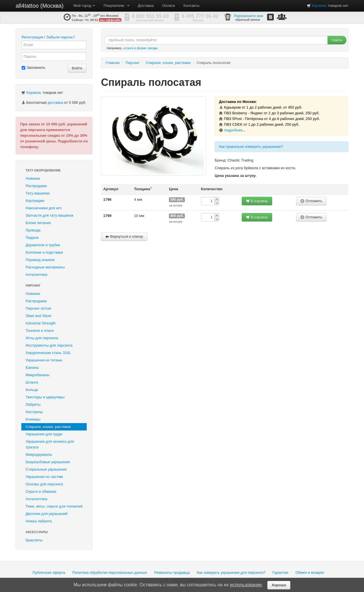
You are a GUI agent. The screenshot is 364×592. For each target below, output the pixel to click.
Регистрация (32, 37)
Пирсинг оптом (38, 308)
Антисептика (36, 275)
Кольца (32, 390)
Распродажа (36, 186)
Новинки (33, 178)
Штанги (32, 382)
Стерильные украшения (46, 469)
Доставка (146, 6)
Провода (33, 230)
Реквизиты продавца (172, 573)
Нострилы (34, 412)
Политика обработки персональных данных (110, 573)
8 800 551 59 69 (150, 16)
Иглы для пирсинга (42, 338)
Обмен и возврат (310, 573)
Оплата (168, 6)
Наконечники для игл (44, 208)
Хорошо (279, 585)
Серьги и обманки (41, 491)
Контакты (191, 6)
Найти (337, 40)
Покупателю (116, 6)
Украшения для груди (44, 434)
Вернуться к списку (124, 236)
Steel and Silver (39, 316)
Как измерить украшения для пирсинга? (231, 573)
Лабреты (33, 404)
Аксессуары (37, 532)
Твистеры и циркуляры (45, 397)
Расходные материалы (45, 267)
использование (246, 585)
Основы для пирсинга (44, 484)
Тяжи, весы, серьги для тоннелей (54, 506)
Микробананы (38, 375)
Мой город (84, 6)
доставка (55, 103)
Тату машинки (38, 193)
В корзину (257, 201)
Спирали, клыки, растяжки (48, 427)
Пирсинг (33, 285)
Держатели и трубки (43, 245)
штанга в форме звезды (140, 48)
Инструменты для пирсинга (49, 345)
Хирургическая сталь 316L (48, 353)
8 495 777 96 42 (200, 16)
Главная (112, 63)
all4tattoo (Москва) (40, 6)
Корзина (319, 6)
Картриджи (35, 201)
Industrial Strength (41, 323)
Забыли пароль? (61, 37)
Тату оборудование (43, 170)
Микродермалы (39, 455)
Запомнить (33, 68)
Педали (32, 238)
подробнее (233, 130)
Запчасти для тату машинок (49, 215)
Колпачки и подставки (44, 252)
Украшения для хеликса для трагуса (50, 444)
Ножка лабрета (39, 521)
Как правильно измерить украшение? (251, 147)
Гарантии (280, 573)
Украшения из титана (44, 360)
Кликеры (33, 419)
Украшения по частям (44, 477)
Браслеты (34, 540)
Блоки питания (38, 223)
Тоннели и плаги (40, 331)
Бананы (32, 368)
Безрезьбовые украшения (48, 462)
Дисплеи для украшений (46, 514)
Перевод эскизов (40, 260)
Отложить (311, 201)
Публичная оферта (49, 573)
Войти (77, 68)
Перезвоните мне (249, 16)
